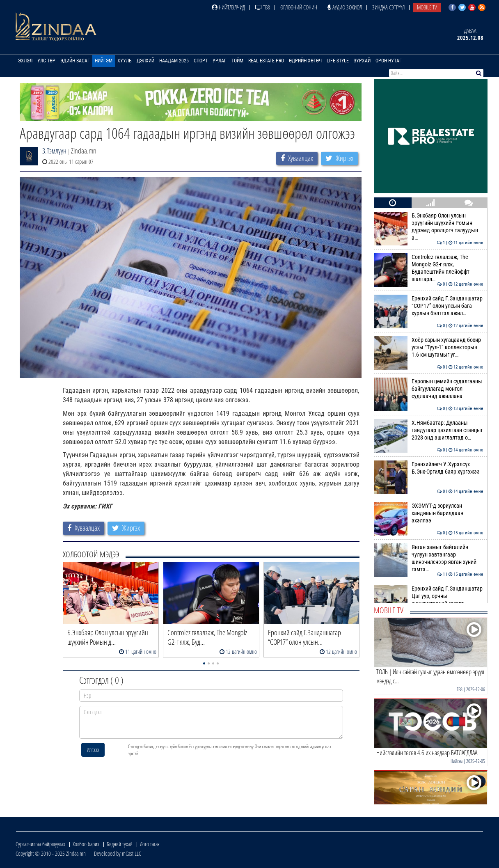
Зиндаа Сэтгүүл (388, 7)
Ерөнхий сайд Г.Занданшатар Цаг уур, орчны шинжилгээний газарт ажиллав (429, 600)
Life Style (338, 61)
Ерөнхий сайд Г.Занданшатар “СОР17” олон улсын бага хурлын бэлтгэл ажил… (429, 306)
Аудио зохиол (345, 7)
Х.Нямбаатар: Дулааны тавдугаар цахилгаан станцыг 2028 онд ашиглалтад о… (429, 430)
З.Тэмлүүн (54, 151)
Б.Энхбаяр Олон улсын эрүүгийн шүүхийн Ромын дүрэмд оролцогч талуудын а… (429, 227)
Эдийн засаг (75, 61)
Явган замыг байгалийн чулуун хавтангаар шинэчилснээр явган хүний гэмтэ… (429, 558)
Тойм (237, 61)
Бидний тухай (120, 844)
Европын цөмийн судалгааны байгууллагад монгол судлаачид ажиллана (429, 389)
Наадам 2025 (174, 61)
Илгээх (93, 750)
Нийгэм (104, 61)
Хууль (125, 61)
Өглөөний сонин (299, 7)
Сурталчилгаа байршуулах (40, 844)
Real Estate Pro (266, 61)
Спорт (201, 61)
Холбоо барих (86, 844)
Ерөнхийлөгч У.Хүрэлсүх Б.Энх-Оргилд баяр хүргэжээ (429, 468)
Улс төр (46, 61)
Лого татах (150, 844)
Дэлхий (145, 61)
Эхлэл (25, 61)
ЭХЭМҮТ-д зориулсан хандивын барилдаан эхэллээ (429, 513)
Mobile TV (427, 7)
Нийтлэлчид (228, 7)
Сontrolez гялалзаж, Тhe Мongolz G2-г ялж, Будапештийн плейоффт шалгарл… (429, 268)
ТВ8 (263, 7)
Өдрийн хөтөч (305, 61)
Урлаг (220, 61)
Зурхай (362, 61)
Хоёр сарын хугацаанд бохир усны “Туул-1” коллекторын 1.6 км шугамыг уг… (429, 347)
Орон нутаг (389, 61)
